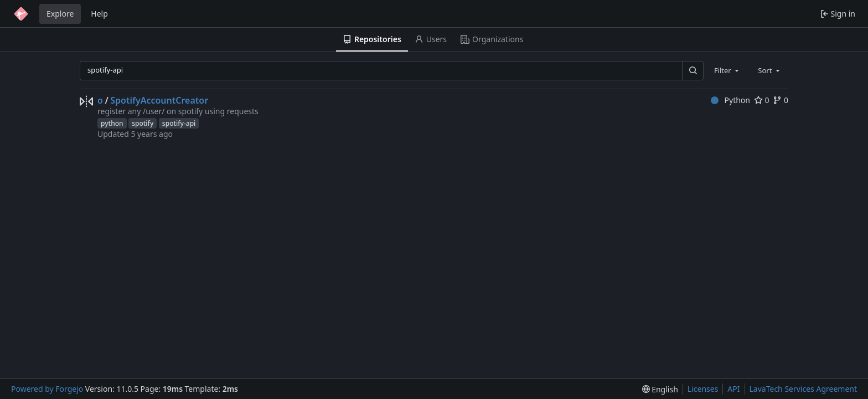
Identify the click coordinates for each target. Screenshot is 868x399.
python (112, 123)
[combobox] (727, 70)
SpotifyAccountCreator (159, 100)
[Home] (21, 14)
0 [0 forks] (781, 100)
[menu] (660, 389)
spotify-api (179, 123)
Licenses (703, 389)
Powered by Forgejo (47, 389)
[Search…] (693, 71)
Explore (60, 14)
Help (99, 14)
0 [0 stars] (762, 100)
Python (730, 100)
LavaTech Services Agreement (803, 389)
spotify (143, 123)
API (733, 389)
